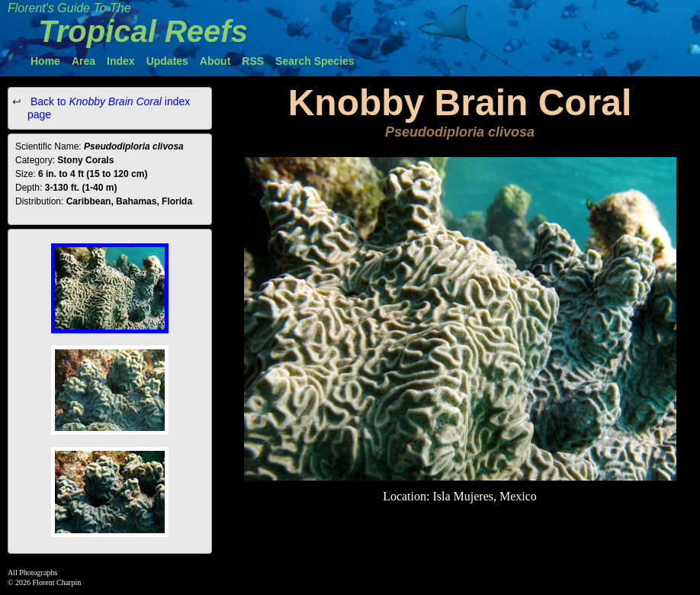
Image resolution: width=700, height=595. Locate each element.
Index (121, 61)
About (215, 61)
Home (45, 61)
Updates (167, 61)
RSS (253, 61)
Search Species (315, 61)
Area (83, 61)
